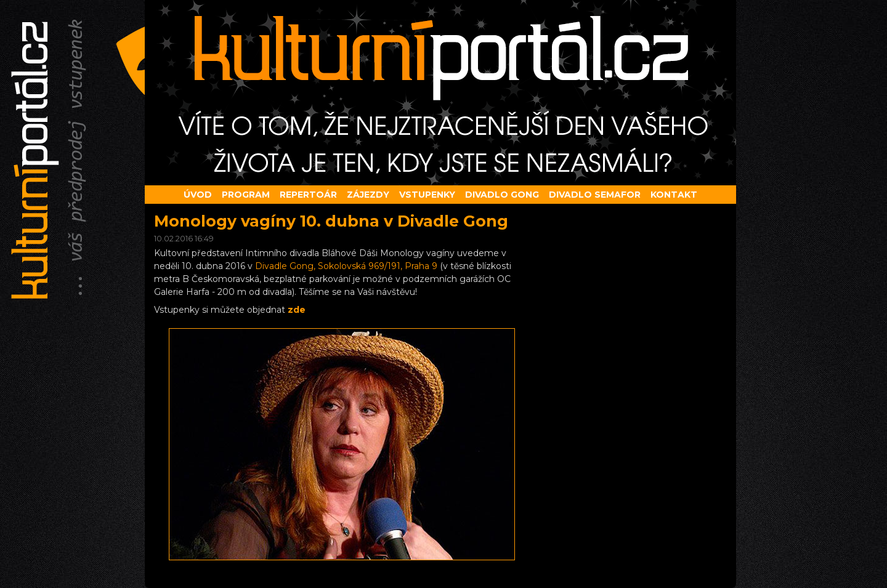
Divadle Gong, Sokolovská (346, 266)
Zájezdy (368, 195)
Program (246, 195)
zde (297, 310)
